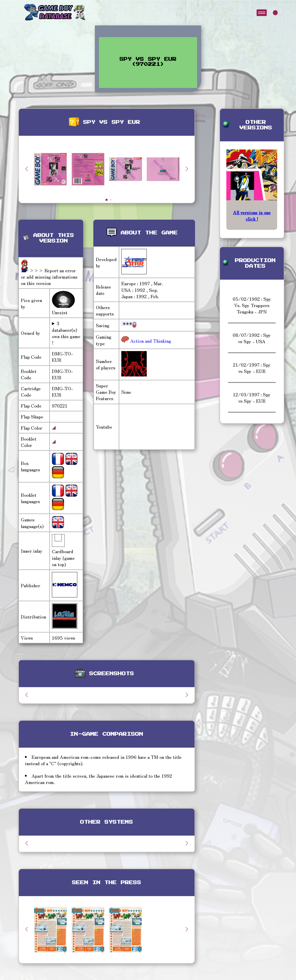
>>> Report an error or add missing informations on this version (49, 277)
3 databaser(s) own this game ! (66, 333)
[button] (187, 169)
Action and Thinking (150, 341)
